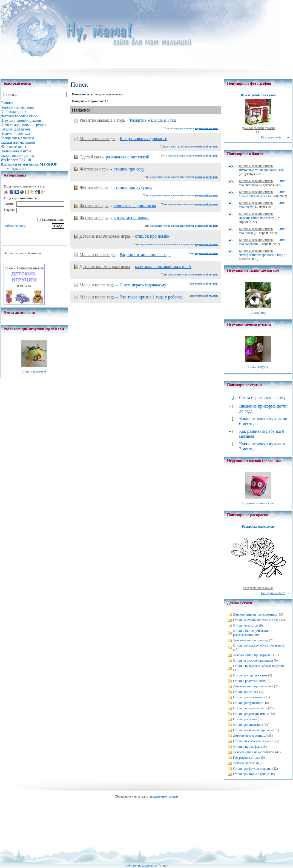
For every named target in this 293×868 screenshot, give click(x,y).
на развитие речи (160, 177)
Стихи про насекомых (248, 697)
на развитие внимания (181, 204)
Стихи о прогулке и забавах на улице (259, 666)
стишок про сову (129, 169)
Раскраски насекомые (258, 588)
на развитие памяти (183, 177)
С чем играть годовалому (143, 285)
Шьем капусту (258, 367)
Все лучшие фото (273, 137)
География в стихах (247, 758)
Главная (72, 26)
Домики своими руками (258, 128)
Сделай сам (90, 157)
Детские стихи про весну (256, 218)
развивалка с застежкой (127, 157)
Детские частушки (246, 763)
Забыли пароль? (15, 226)
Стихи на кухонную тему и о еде (256, 620)
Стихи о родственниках (249, 681)
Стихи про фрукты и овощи (252, 769)
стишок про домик (152, 236)
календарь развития (182, 128)
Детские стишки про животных (255, 614)
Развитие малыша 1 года (102, 120)
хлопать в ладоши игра (135, 206)
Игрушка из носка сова (258, 503)
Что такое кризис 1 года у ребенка (151, 297)
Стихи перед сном (246, 625)
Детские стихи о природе (251, 640)
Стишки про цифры (247, 747)
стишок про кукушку (133, 187)
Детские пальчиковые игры (105, 236)
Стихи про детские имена (251, 714)
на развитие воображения (179, 244)
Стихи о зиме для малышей (263, 194)
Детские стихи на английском (254, 752)
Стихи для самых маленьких (253, 741)
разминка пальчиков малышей (163, 267)
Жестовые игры (94, 169)
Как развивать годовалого (143, 139)
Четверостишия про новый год (260, 255)
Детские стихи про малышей (253, 686)
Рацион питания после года (145, 254)
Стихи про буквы (245, 719)
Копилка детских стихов (256, 166)
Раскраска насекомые (258, 527)
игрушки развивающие (180, 146)
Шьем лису (258, 313)
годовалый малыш (207, 128)
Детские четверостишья (250, 736)
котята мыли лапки (131, 218)
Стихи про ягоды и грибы (251, 774)
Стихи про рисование (248, 725)
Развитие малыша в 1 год (153, 120)
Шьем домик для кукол (258, 95)
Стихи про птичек (246, 692)
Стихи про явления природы (253, 730)
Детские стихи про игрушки (253, 655)
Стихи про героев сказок (250, 675)
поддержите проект (164, 796)
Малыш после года (97, 139)
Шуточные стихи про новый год (261, 170)
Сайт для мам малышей (141, 866)
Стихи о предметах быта (250, 708)
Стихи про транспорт (248, 703)
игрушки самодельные (181, 156)
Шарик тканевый (34, 371)
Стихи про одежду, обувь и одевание (258, 645)
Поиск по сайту (93, 26)
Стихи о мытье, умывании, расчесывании (252, 633)
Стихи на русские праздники (253, 661)
